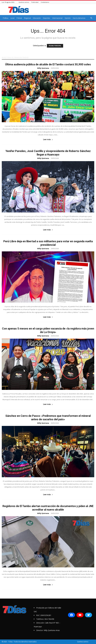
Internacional (57, 18)
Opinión (68, 18)
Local (12, 18)
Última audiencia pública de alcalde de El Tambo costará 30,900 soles (48, 64)
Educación (37, 18)
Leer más (48, 139)
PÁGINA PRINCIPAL (55, 46)
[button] (91, 18)
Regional (27, 18)
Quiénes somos (24, 2)
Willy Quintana (43, 68)
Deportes (47, 18)
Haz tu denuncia (79, 18)
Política (6, 18)
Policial (19, 18)
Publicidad (35, 2)
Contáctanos (45, 2)
